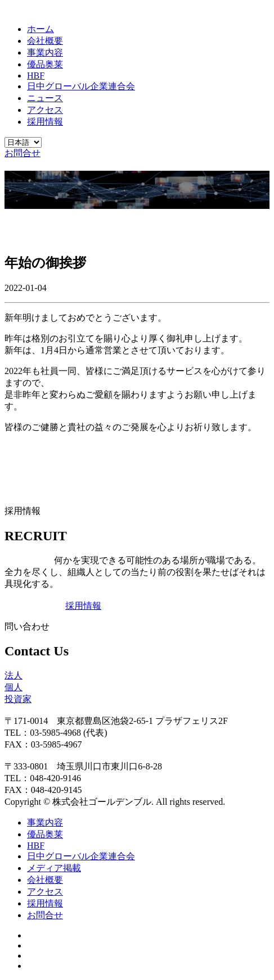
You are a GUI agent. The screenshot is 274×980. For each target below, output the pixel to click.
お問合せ (23, 153)
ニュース (45, 98)
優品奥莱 (45, 64)
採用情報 (45, 122)
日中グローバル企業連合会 (81, 86)
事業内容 (45, 53)
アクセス (45, 110)
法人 (14, 675)
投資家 (18, 699)
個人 (14, 687)
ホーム (41, 29)
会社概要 (45, 41)
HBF (36, 76)
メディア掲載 (54, 868)
